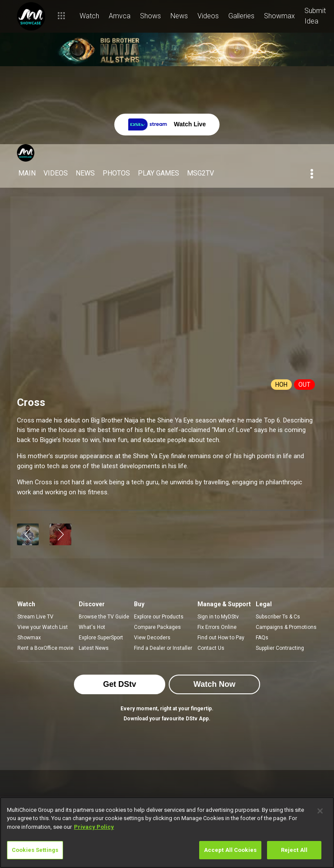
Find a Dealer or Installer (163, 648)
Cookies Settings (35, 850)
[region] (167, 833)
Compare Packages (157, 627)
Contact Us (211, 648)
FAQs (262, 638)
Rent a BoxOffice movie (45, 648)
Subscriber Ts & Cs (278, 617)
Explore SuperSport (101, 638)
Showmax (29, 638)
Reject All (294, 850)
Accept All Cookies (230, 850)
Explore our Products (159, 617)
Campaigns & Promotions (286, 627)
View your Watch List (43, 627)
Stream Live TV (35, 617)
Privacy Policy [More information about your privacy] (94, 827)
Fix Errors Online (217, 627)
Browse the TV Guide (104, 617)
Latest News (94, 648)
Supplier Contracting (280, 648)
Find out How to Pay (221, 638)
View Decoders (152, 638)
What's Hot (92, 627)
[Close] (320, 811)
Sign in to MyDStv (218, 617)
